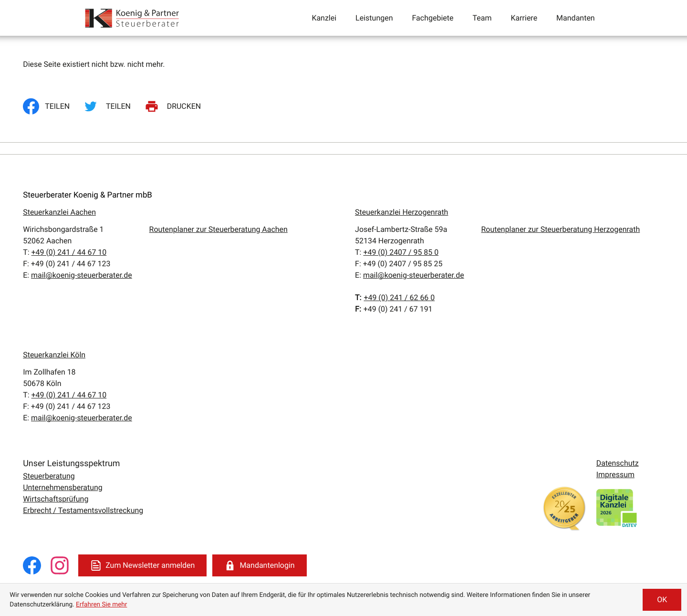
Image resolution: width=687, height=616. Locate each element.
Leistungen (374, 18)
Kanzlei (324, 18)
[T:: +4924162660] (399, 298)
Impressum (615, 475)
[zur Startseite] (133, 18)
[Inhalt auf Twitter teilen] (109, 106)
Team (482, 18)
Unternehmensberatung (62, 487)
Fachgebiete (432, 18)
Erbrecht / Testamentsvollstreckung (83, 510)
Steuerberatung (49, 476)
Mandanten (576, 18)
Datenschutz (618, 463)
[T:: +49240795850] (401, 252)
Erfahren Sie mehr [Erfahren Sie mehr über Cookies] (101, 605)
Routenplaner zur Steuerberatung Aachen (219, 229)
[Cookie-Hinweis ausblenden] (662, 600)
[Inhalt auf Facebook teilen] (49, 106)
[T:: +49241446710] (69, 252)
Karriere (524, 18)
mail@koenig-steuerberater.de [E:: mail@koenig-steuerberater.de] (82, 275)
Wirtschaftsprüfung (56, 499)
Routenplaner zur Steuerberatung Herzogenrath (561, 229)
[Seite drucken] (174, 106)
